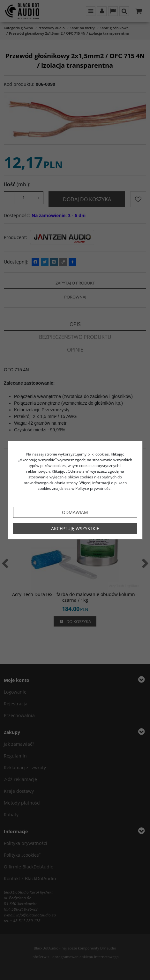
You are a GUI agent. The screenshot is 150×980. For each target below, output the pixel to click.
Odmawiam (75, 512)
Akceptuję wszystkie (75, 528)
